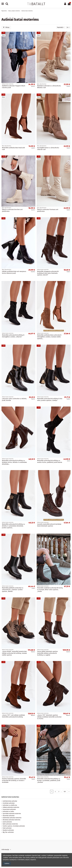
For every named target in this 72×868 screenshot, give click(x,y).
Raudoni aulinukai (8, 830)
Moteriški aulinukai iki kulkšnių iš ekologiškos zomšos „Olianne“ (13, 336)
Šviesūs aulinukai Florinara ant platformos (48, 210)
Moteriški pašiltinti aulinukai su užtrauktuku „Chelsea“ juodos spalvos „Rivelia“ (13, 590)
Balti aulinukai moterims (10, 824)
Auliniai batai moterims (10, 797)
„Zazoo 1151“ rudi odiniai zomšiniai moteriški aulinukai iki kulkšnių (13, 716)
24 (68, 27)
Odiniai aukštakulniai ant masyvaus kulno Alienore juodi (14, 272)
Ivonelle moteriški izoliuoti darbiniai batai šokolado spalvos (49, 525)
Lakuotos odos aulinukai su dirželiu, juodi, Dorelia (14, 399)
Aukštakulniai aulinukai (10, 801)
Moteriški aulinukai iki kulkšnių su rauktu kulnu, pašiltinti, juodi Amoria (50, 461)
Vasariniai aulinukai (8, 816)
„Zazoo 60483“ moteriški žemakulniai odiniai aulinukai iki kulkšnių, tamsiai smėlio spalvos (14, 653)
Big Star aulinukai (8, 832)
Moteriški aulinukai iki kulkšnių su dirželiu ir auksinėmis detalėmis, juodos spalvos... (13, 526)
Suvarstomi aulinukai (9, 809)
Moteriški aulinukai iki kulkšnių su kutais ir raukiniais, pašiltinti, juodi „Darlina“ (49, 780)
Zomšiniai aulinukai (9, 803)
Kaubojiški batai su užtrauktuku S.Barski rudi (48, 149)
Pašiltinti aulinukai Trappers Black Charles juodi (14, 87)
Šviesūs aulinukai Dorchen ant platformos (12, 210)
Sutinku (7, 863)
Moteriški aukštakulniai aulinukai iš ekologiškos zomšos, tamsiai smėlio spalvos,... (49, 337)
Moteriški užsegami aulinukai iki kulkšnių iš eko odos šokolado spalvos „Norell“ (48, 273)
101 (65, 792)
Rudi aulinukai (7, 828)
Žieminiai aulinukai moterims (11, 820)
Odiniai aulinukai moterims (11, 807)
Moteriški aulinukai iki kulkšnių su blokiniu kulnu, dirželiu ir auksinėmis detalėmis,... (14, 462)
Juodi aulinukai (7, 822)
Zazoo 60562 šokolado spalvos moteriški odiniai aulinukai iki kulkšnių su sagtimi (47, 653)
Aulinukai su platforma (10, 805)
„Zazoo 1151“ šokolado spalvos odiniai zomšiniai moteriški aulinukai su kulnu (49, 717)
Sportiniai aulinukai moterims (12, 814)
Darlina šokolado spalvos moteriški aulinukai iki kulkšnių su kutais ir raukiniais (14, 780)
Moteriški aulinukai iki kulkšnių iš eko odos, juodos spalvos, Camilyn (50, 399)
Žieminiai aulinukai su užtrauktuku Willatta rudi (49, 87)
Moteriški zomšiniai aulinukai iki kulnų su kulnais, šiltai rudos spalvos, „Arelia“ (50, 590)
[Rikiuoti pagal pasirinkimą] (61, 27)
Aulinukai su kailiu (8, 811)
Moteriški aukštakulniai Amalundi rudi (13, 149)
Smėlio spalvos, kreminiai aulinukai (14, 826)
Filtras (6, 27)
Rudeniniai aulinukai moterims (12, 818)
